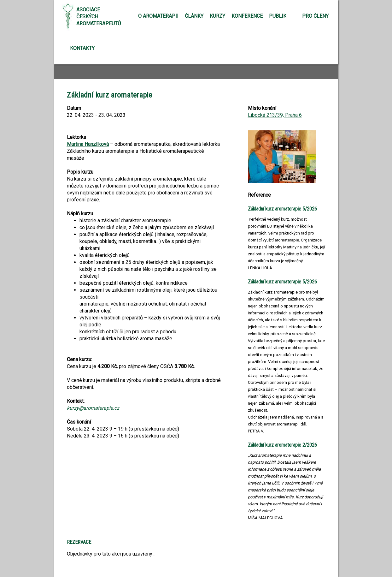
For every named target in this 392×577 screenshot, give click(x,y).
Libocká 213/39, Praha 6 (275, 115)
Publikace (282, 16)
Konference (247, 16)
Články (194, 16)
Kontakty (82, 48)
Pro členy (315, 16)
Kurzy (217, 16)
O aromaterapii (158, 16)
